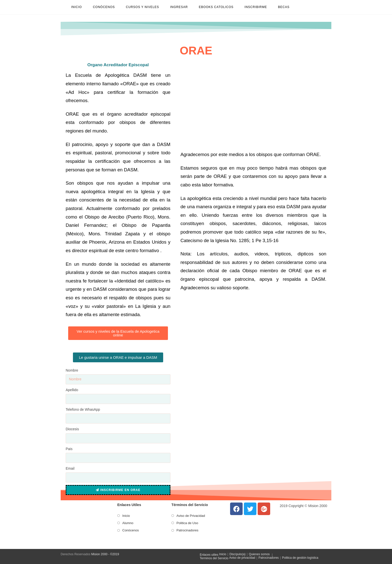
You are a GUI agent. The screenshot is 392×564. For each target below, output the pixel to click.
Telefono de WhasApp (83, 409)
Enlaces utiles (209, 555)
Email (70, 468)
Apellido (72, 390)
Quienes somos (259, 554)
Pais (69, 449)
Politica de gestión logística (300, 558)
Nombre (72, 370)
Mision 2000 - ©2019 (105, 554)
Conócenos (131, 530)
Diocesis (72, 429)
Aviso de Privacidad (191, 516)
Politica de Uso (187, 523)
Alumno (128, 523)
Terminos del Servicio (214, 558)
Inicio (126, 516)
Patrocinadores (187, 530)
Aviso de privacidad (242, 558)
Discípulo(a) (238, 554)
